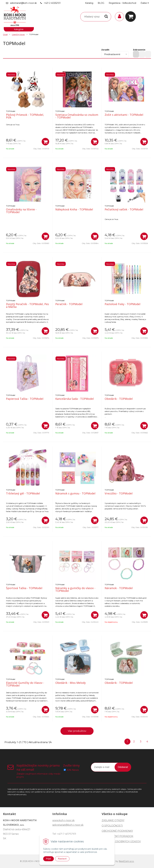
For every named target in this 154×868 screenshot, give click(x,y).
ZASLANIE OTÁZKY (113, 820)
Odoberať (123, 767)
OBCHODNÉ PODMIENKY (117, 831)
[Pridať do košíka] (45, 142)
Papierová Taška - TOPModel (25, 399)
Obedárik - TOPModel (119, 399)
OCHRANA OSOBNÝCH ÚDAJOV (121, 841)
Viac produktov (77, 731)
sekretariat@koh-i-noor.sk (23, 3)
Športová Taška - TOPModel (24, 588)
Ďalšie (145, 3)
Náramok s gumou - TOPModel (75, 493)
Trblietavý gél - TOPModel (23, 493)
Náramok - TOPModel (119, 588)
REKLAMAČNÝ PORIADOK (117, 836)
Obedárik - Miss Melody (71, 683)
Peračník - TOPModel (69, 304)
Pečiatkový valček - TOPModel (124, 209)
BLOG (101, 3)
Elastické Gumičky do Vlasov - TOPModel (25, 684)
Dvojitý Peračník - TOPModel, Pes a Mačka (27, 305)
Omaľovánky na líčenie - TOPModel (21, 211)
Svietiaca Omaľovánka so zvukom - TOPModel (77, 116)
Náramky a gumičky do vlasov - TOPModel (75, 589)
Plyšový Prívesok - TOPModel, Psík (25, 116)
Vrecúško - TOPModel (119, 493)
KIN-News (73, 770)
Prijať (49, 859)
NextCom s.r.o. (126, 861)
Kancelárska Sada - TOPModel (75, 399)
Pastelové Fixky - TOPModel (122, 304)
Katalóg (89, 3)
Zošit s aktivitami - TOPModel (124, 115)
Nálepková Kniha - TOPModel (74, 209)
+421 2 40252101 (52, 3)
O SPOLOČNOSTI (112, 826)
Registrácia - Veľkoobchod (122, 3)
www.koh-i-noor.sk (63, 820)
